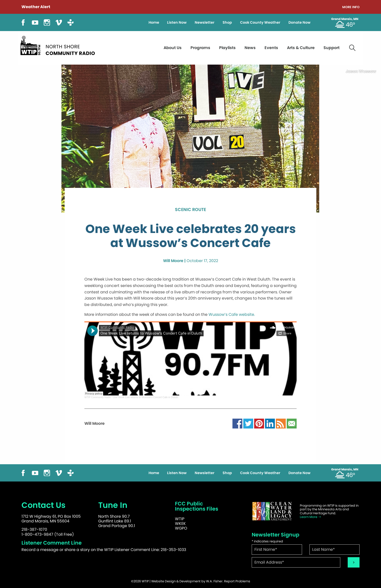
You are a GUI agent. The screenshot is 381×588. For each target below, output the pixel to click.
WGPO (181, 528)
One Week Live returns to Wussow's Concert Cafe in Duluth (145, 397)
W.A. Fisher (214, 581)
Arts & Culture (301, 48)
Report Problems (237, 581)
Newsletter (205, 22)
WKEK (180, 524)
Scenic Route (190, 210)
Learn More (311, 517)
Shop (227, 22)
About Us (173, 48)
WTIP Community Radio (98, 397)
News (250, 48)
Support (332, 48)
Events (271, 48)
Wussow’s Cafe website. (232, 314)
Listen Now (177, 22)
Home (154, 22)
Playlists (227, 48)
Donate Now (299, 22)
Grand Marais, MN (345, 19)
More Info (351, 7)
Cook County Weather (260, 22)
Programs (200, 48)
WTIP (180, 519)
